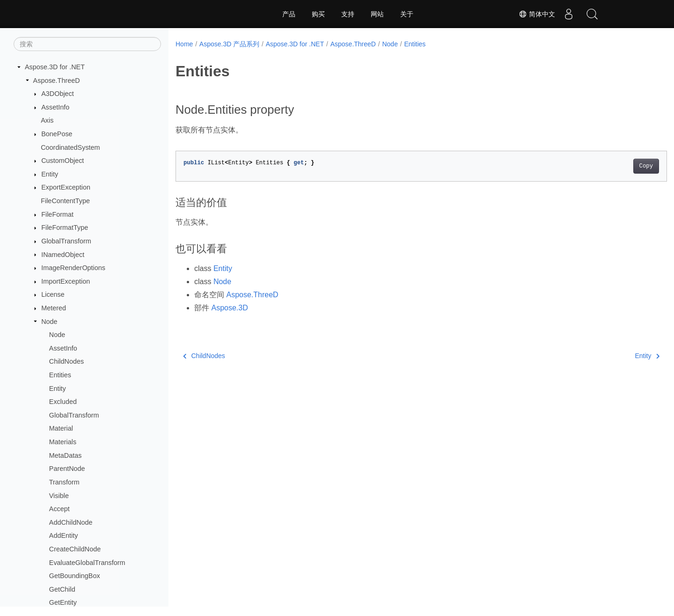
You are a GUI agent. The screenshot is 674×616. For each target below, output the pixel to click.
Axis (47, 120)
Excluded (63, 402)
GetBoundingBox (75, 576)
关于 (407, 14)
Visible (59, 496)
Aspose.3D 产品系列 (229, 44)
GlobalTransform (66, 241)
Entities (60, 375)
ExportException (66, 187)
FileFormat (57, 214)
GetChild (62, 589)
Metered (54, 308)
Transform (64, 482)
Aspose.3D (229, 308)
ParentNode (67, 469)
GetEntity (63, 602)
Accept (59, 509)
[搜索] (87, 44)
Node (49, 322)
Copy (612, 166)
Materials (63, 442)
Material (61, 428)
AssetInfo (55, 107)
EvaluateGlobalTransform (87, 563)
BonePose (57, 134)
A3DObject (58, 94)
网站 (377, 14)
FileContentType (65, 201)
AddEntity (64, 535)
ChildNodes (66, 361)
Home (184, 44)
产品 (289, 14)
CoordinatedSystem (70, 147)
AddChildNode (71, 522)
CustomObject (62, 161)
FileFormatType (65, 227)
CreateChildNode (75, 549)
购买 (318, 14)
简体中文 (536, 14)
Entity (50, 174)
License (53, 294)
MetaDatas (66, 455)
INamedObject (63, 255)
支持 (348, 14)
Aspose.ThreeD (57, 81)
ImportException (66, 281)
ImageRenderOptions (73, 268)
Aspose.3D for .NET (55, 67)
